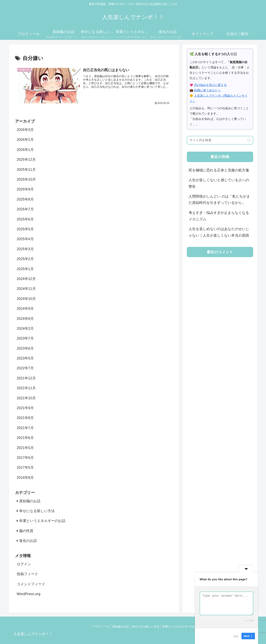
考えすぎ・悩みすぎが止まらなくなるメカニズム (219, 216)
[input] (220, 140)
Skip (236, 636)
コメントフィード (31, 584)
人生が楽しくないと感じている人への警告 (219, 183)
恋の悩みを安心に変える (210, 85)
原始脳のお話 (114, 626)
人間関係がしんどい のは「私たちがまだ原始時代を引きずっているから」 (219, 200)
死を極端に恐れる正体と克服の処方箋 (219, 170)
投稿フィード (27, 574)
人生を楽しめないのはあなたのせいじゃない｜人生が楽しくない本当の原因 (219, 232)
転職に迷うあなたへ (207, 90)
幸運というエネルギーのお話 (176, 626)
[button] (249, 140)
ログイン (24, 564)
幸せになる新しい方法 (140, 626)
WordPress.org (29, 594)
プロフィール (93, 626)
